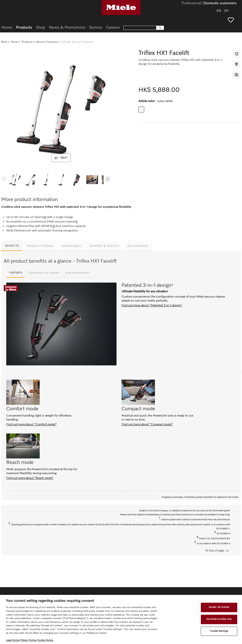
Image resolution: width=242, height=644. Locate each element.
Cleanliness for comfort (44, 273)
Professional (191, 3)
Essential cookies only (219, 619)
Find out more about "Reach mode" (30, 478)
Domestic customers (220, 3)
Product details (40, 246)
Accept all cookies (219, 607)
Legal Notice (13, 640)
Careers (113, 28)
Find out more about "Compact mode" (147, 425)
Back (4, 42)
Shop (41, 28)
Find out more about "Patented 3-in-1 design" (152, 306)
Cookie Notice (45, 640)
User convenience (77, 273)
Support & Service (104, 246)
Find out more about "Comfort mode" (31, 425)
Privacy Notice (28, 640)
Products (27, 42)
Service (96, 28)
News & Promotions (67, 28)
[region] (121, 619)
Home (14, 42)
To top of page (215, 551)
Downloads (71, 246)
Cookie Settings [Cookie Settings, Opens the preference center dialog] (219, 631)
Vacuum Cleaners (47, 42)
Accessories (138, 246)
